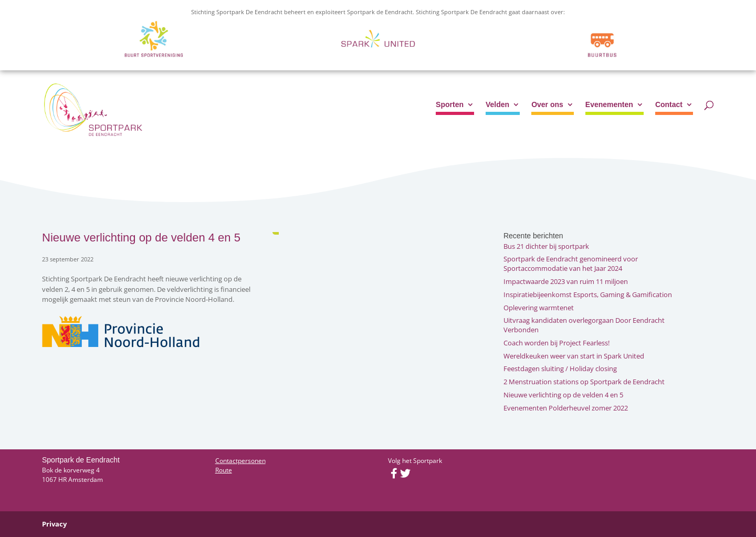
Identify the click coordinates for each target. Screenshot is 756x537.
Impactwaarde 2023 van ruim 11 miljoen (566, 281)
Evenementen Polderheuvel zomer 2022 (566, 408)
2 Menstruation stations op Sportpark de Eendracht (584, 382)
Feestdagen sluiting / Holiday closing (560, 368)
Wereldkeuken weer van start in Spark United (574, 356)
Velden (497, 105)
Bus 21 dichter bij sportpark (546, 246)
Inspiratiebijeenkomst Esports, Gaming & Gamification (588, 294)
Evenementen (609, 105)
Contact (669, 105)
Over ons (547, 105)
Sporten (450, 105)
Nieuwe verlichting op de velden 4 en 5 (563, 395)
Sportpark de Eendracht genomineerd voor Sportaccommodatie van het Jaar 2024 (571, 264)
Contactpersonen (240, 461)
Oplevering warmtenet (539, 308)
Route (224, 470)
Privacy (54, 524)
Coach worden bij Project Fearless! (556, 343)
